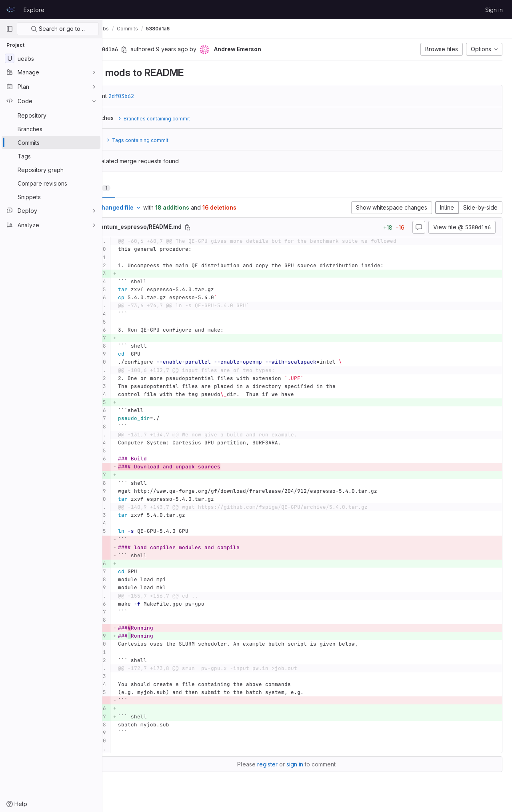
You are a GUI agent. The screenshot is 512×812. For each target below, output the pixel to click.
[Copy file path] (230, 227)
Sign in (494, 10)
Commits (169, 29)
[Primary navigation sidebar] (10, 29)
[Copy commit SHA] (166, 50)
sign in (316, 764)
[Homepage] (11, 10)
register (288, 764)
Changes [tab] (135, 188)
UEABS (120, 29)
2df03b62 (163, 96)
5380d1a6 (200, 29)
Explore (34, 10)
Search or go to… (58, 29)
